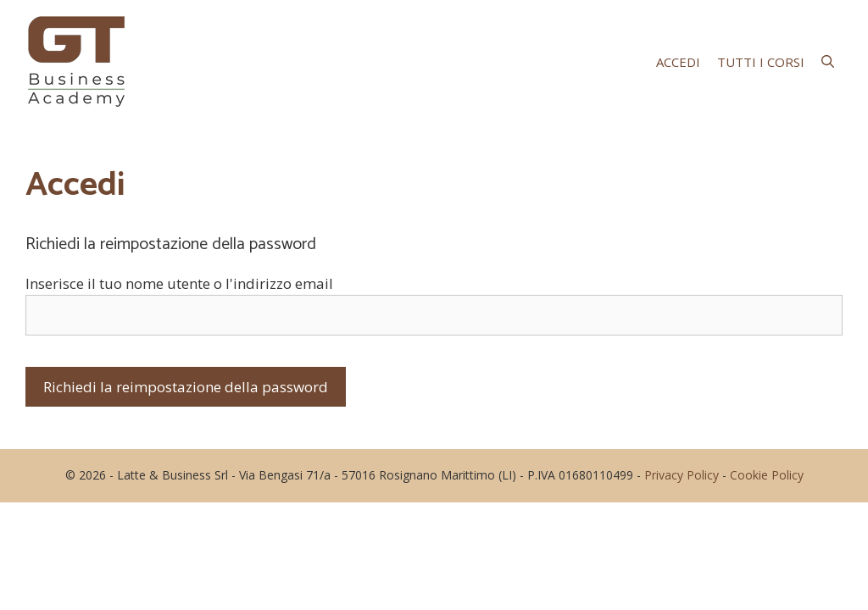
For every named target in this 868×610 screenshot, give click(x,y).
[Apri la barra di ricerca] (828, 62)
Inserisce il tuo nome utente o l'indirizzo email (179, 283)
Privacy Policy (682, 475)
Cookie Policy (767, 475)
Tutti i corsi (761, 62)
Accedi (678, 62)
